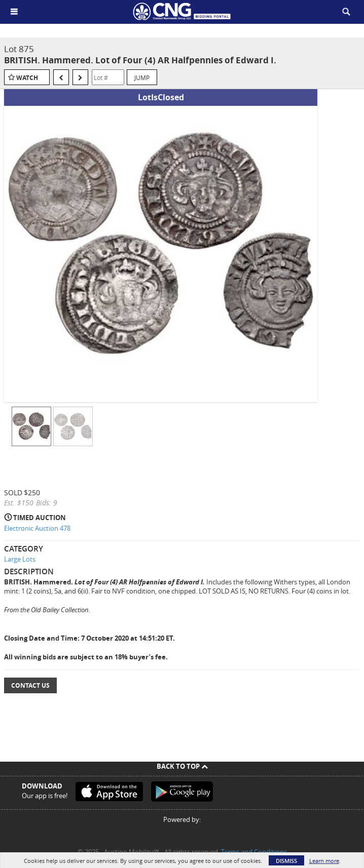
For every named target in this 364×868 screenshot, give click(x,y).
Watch (27, 78)
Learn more (324, 861)
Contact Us (30, 685)
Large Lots (20, 559)
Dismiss (286, 861)
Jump (142, 77)
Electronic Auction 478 (37, 528)
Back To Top (182, 766)
